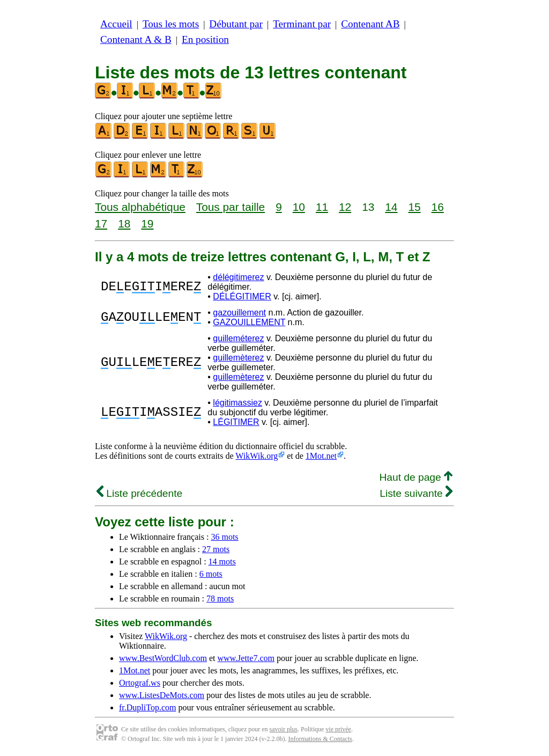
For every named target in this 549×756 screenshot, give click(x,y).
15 (414, 207)
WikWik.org (257, 456)
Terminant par (302, 24)
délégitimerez (238, 277)
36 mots (224, 537)
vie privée (338, 729)
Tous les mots (171, 24)
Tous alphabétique (140, 207)
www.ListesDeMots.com (162, 695)
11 (322, 207)
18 (124, 223)
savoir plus (284, 729)
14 (391, 207)
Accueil (116, 24)
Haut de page (416, 477)
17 (101, 223)
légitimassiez (238, 403)
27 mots (216, 549)
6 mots (211, 574)
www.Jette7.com (246, 658)
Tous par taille (231, 207)
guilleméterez (238, 338)
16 (438, 207)
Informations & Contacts (320, 739)
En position (205, 39)
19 (147, 223)
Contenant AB (370, 24)
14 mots (222, 562)
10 (299, 207)
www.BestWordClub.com (163, 658)
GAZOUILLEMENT (249, 322)
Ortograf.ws (140, 683)
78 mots (220, 599)
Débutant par (236, 24)
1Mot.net (321, 456)
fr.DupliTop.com (147, 707)
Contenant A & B (136, 39)
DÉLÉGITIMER (242, 296)
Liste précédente (139, 493)
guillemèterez (238, 358)
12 (345, 207)
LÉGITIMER (236, 422)
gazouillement (239, 313)
